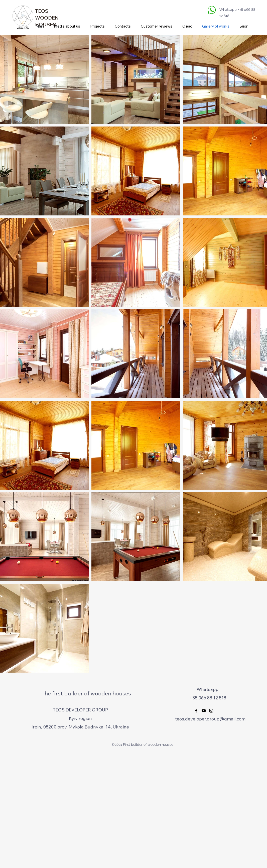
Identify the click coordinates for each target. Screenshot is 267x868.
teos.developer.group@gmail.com (210, 719)
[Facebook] (196, 711)
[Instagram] (211, 711)
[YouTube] (204, 711)
